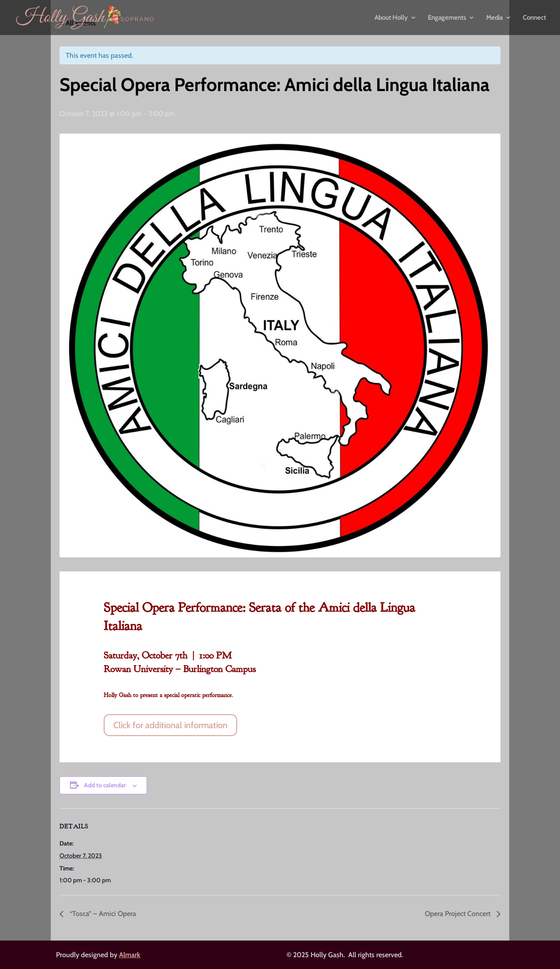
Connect (534, 18)
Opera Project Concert (458, 914)
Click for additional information (170, 725)
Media (494, 18)
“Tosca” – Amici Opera (102, 914)
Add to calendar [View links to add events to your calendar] (105, 785)
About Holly (391, 18)
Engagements (447, 18)
